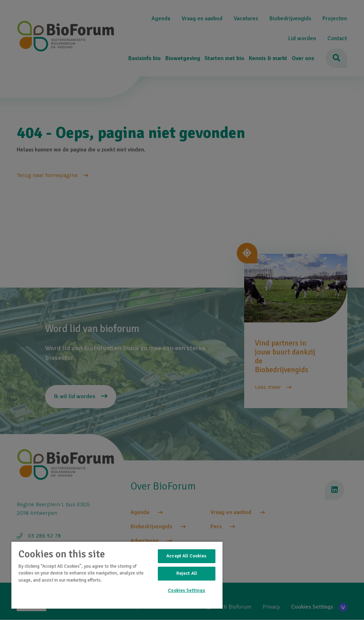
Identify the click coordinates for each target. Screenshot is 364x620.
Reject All (187, 573)
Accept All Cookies (186, 556)
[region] (117, 575)
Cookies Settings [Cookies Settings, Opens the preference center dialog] (186, 590)
